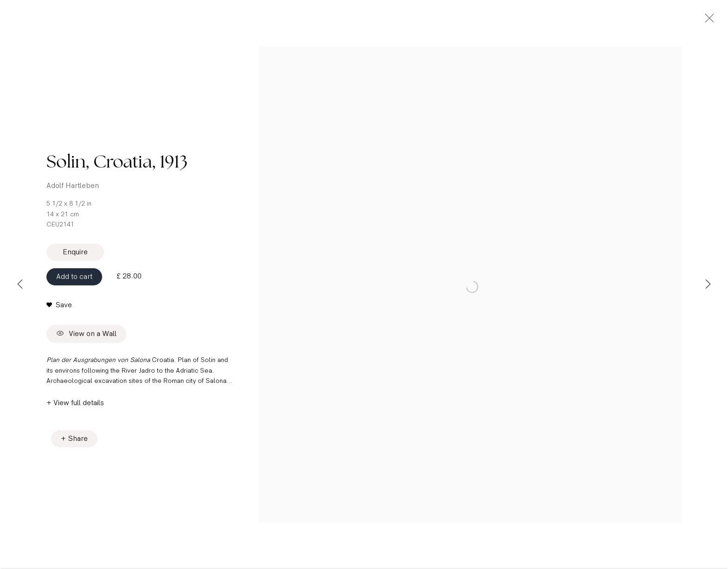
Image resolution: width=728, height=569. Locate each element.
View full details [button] (79, 411)
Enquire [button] (75, 260)
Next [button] (708, 284)
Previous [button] (20, 284)
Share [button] (78, 447)
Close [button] (716, 21)
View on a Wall (86, 342)
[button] (59, 313)
